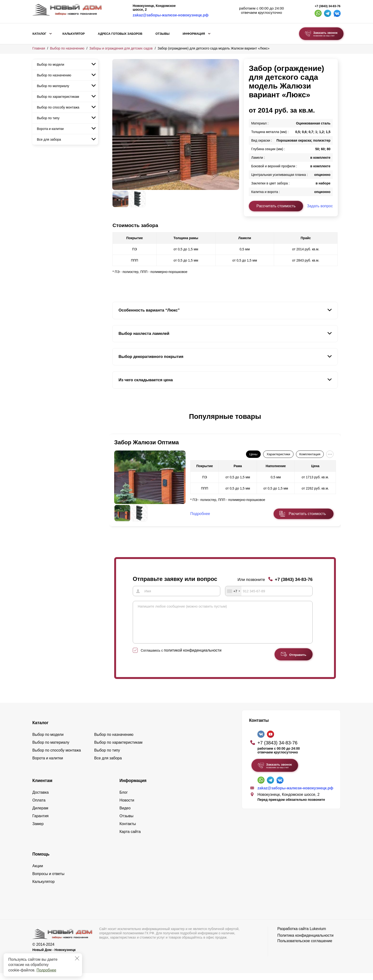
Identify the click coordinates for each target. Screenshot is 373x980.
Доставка (41, 799)
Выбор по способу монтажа (58, 107)
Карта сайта (130, 839)
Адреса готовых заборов (120, 34)
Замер (38, 831)
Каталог (39, 34)
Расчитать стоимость (307, 514)
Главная (39, 48)
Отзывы (162, 34)
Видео (125, 815)
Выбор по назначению (67, 48)
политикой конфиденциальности (193, 657)
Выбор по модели (51, 64)
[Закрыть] (77, 958)
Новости (127, 807)
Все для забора (49, 139)
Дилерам (40, 815)
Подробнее (46, 970)
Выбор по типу (48, 118)
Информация (194, 34)
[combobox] (233, 591)
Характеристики (278, 454)
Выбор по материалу (53, 86)
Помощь (41, 861)
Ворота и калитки (50, 129)
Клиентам (42, 787)
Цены (253, 454)
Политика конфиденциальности (305, 942)
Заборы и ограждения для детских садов (121, 48)
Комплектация (310, 454)
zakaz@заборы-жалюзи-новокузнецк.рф (171, 15)
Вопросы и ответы (48, 881)
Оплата (39, 807)
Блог (124, 799)
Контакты (128, 831)
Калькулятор (74, 34)
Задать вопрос (320, 206)
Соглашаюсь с (181, 657)
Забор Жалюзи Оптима (147, 442)
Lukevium (318, 936)
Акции (38, 873)
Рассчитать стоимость (276, 206)
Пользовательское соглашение (305, 948)
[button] (115, 421)
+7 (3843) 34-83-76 (328, 6)
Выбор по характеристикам (58, 97)
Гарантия (40, 823)
